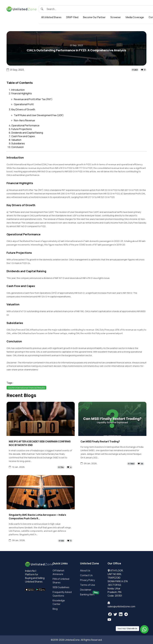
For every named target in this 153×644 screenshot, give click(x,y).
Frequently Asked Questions (62, 594)
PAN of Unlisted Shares (61, 581)
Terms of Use (88, 585)
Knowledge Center (59, 602)
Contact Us (86, 575)
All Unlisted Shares (51, 17)
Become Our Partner (94, 17)
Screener (116, 17)
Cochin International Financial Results (26, 388)
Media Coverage (135, 17)
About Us (85, 570)
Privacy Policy (87, 580)
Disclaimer (86, 590)
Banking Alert (90, 594)
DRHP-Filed (72, 17)
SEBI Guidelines (61, 587)
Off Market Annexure (58, 572)
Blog (55, 609)
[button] (139, 70)
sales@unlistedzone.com (121, 606)
